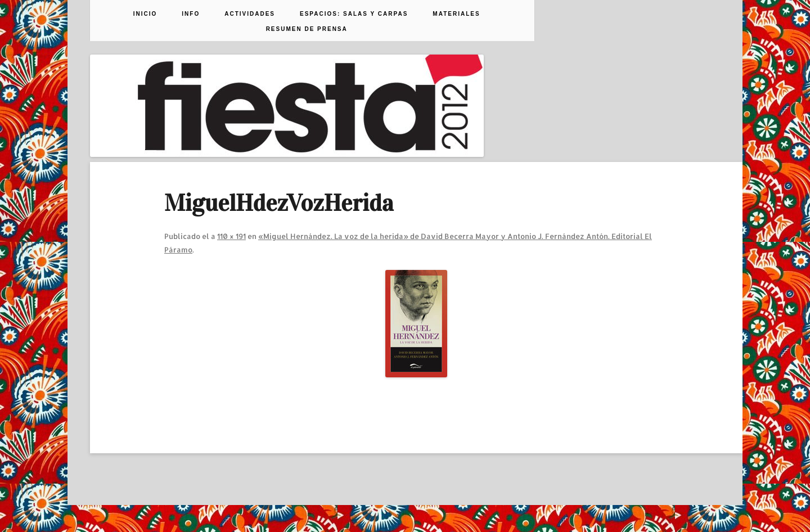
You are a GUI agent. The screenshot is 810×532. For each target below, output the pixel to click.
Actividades (250, 14)
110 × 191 (231, 236)
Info (191, 14)
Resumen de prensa (307, 29)
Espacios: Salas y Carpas (354, 14)
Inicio (145, 14)
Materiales (456, 14)
